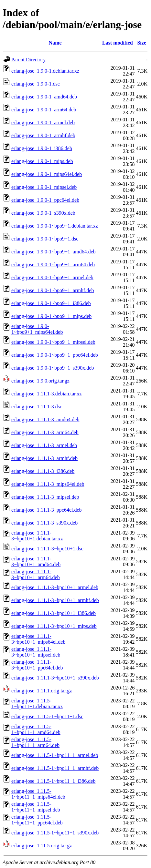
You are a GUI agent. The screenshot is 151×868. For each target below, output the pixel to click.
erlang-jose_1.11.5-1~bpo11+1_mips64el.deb (38, 794)
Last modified (118, 43)
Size (142, 43)
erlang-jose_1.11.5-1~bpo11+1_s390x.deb (55, 833)
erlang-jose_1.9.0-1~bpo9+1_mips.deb (51, 316)
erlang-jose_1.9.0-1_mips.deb (42, 161)
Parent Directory (28, 60)
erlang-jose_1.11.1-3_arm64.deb (45, 432)
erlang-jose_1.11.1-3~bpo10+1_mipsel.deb (36, 652)
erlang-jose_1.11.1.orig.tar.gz (42, 691)
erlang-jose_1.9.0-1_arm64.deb (44, 110)
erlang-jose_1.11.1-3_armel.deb (44, 445)
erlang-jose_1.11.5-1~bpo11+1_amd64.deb (36, 729)
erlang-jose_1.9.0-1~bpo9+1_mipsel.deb (53, 342)
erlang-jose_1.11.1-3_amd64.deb (45, 419)
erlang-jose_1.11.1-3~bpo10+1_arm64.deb (36, 574)
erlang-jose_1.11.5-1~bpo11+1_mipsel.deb (36, 807)
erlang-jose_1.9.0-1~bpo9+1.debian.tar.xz (55, 226)
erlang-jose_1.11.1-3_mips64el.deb (48, 484)
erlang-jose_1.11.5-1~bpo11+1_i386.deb (53, 781)
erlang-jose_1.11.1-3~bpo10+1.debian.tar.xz (37, 536)
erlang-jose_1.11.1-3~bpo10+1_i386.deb (54, 613)
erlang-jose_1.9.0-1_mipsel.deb (44, 187)
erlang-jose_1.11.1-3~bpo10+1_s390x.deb (55, 678)
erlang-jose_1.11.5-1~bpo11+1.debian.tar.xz (37, 704)
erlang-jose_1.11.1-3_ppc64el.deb (47, 510)
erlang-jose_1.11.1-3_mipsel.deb (45, 497)
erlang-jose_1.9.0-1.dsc (36, 84)
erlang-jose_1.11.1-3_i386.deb (43, 471)
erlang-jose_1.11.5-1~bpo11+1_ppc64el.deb (37, 820)
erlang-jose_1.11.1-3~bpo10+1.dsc (47, 549)
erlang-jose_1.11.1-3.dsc (37, 407)
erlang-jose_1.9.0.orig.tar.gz (40, 381)
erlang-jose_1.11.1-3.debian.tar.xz (47, 394)
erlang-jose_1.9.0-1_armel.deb (43, 123)
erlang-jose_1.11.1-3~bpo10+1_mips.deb (54, 626)
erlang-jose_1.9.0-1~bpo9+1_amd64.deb (54, 252)
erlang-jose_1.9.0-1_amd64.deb (44, 97)
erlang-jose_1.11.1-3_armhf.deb (44, 458)
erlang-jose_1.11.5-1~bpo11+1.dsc (47, 716)
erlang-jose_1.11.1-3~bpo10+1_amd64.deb (36, 562)
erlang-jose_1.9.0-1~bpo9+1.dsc (45, 239)
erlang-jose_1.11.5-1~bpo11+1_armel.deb (55, 755)
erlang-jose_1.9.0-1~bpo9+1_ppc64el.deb (55, 355)
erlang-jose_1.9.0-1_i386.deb (42, 148)
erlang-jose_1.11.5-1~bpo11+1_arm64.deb (35, 742)
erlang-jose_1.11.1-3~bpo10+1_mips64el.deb (38, 639)
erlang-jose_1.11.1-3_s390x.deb (44, 523)
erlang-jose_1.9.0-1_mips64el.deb (47, 174)
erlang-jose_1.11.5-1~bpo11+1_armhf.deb (55, 768)
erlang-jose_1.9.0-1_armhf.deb (43, 135)
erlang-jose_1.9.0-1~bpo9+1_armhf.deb (53, 290)
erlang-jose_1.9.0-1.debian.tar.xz (45, 71)
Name (55, 43)
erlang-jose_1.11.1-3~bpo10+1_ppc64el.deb (37, 665)
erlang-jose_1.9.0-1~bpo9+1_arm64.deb (53, 265)
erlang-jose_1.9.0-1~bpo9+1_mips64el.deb (37, 329)
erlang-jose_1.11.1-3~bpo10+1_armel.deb (55, 587)
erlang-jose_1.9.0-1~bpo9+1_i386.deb (51, 303)
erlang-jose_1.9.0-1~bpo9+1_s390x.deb (53, 368)
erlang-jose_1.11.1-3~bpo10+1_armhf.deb (55, 600)
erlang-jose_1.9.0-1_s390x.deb (43, 213)
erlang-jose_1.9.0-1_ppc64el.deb (45, 200)
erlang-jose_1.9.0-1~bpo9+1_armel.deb (52, 277)
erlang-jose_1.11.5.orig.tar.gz (42, 846)
